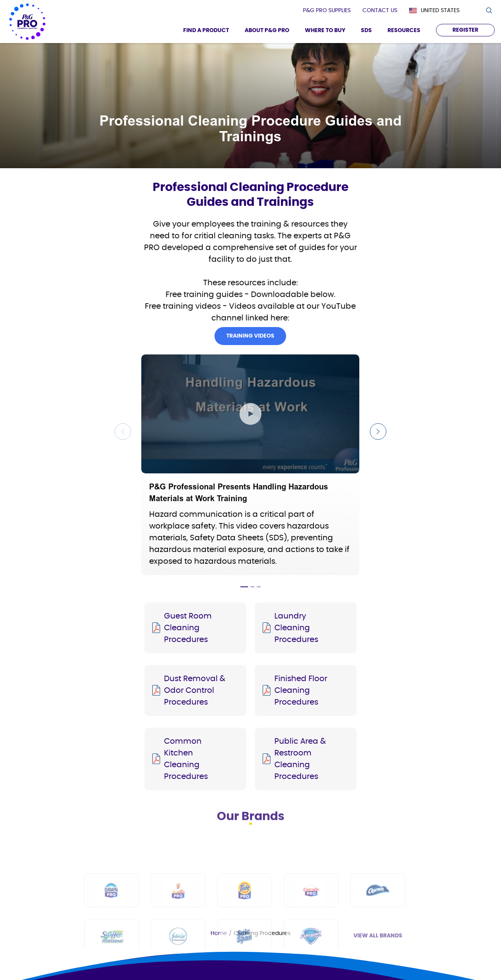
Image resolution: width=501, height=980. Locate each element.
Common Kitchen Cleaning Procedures (186, 759)
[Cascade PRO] (311, 931)
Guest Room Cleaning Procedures (188, 628)
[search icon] (489, 10)
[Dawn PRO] (112, 931)
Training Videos (250, 346)
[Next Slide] (378, 432)
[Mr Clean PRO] (178, 931)
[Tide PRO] (245, 931)
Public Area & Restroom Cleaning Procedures (300, 759)
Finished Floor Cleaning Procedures (301, 690)
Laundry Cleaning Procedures (296, 628)
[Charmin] (378, 931)
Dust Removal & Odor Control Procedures (195, 690)
